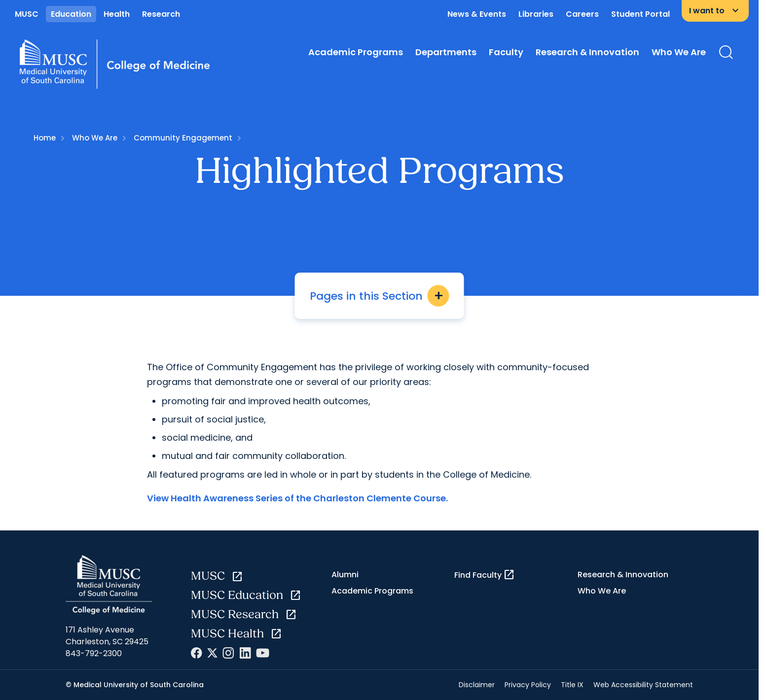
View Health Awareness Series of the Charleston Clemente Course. (297, 498)
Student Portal (640, 14)
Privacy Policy (528, 685)
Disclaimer (477, 685)
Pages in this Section (380, 296)
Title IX (572, 685)
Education (71, 14)
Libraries (536, 14)
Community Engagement (183, 138)
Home (45, 138)
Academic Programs (356, 52)
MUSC (27, 14)
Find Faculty (485, 575)
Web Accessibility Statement (643, 685)
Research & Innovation (587, 52)
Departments (446, 52)
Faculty (506, 52)
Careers (582, 14)
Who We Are (679, 52)
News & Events (477, 14)
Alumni (345, 575)
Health (117, 14)
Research (161, 14)
